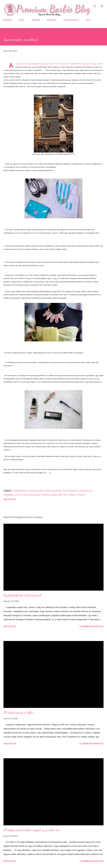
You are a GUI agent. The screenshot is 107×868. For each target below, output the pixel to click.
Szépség (36, 20)
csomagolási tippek (39, 491)
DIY (88, 20)
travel (72, 495)
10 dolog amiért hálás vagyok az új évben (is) (32, 830)
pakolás (28, 495)
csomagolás (20, 491)
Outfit (19, 495)
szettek (63, 495)
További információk (91, 626)
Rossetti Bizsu (42, 495)
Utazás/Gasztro (71, 20)
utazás (81, 495)
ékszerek (57, 491)
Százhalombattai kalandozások (22, 595)
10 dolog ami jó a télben (19, 712)
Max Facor (86, 491)
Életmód (8, 20)
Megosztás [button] (10, 499)
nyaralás (9, 495)
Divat (22, 20)
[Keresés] (95, 5)
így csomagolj (71, 491)
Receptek (52, 20)
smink (54, 495)
